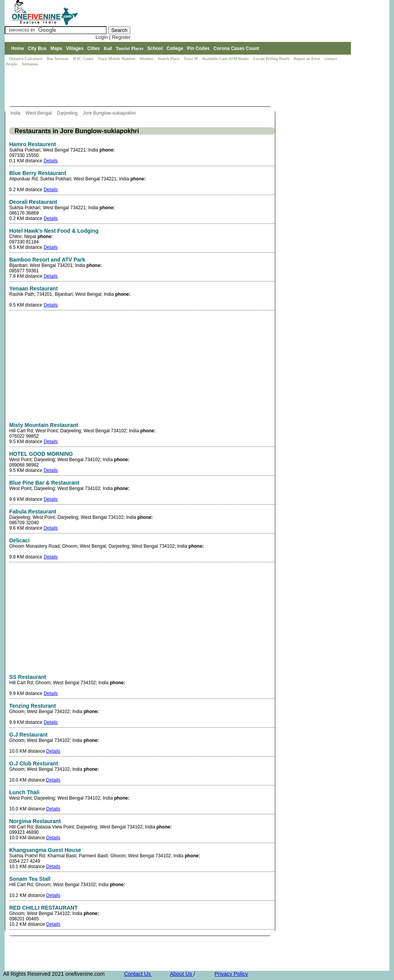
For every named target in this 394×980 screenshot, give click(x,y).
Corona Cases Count (236, 48)
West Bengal (39, 113)
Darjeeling (68, 113)
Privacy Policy (231, 974)
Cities (94, 48)
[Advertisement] (145, 87)
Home (18, 48)
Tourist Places (130, 48)
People (12, 64)
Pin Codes (198, 48)
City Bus (37, 48)
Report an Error (307, 58)
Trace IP (191, 58)
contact (331, 58)
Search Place (169, 58)
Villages (75, 48)
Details (51, 161)
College (175, 48)
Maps (56, 48)
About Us (181, 974)
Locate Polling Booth (272, 58)
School (155, 48)
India (16, 113)
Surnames (30, 64)
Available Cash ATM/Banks (226, 58)
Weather (147, 58)
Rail (108, 48)
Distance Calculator (26, 58)
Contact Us (138, 974)
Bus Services (58, 58)
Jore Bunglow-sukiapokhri (110, 113)
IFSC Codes (83, 58)
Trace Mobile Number (117, 58)
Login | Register (113, 37)
